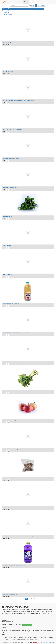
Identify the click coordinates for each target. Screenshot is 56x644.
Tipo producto (6, 13)
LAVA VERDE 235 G (7, 43)
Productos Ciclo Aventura (8, 11)
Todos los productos (7, 9)
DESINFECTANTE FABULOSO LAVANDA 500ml (14, 565)
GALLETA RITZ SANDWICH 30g (10, 449)
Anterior (32, 5)
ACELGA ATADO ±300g (8, 217)
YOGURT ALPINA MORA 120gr (10, 188)
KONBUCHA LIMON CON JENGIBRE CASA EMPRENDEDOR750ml (19, 101)
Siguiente (43, 5)
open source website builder (48, 643)
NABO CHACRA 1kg (7, 391)
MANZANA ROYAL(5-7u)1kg (9, 420)
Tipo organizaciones (8, 15)
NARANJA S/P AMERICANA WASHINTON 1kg (13, 362)
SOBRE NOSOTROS (27, 625)
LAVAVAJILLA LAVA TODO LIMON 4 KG (12, 130)
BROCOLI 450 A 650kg (8, 72)
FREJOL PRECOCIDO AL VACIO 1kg (11, 478)
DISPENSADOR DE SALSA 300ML (11, 159)
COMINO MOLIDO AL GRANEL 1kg (11, 594)
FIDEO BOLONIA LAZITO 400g (10, 507)
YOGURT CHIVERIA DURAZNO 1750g (12, 304)
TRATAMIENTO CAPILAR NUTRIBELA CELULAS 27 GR (16, 333)
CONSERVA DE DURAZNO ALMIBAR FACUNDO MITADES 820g (18, 536)
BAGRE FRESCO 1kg (8, 246)
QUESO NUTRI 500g (7, 275)
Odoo (36, 643)
